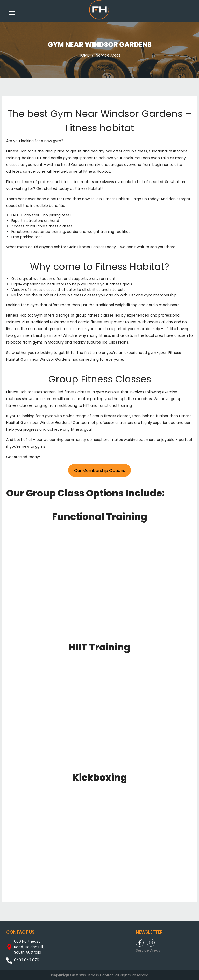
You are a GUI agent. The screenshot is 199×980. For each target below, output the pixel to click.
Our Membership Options (100, 470)
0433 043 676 (27, 960)
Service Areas (108, 55)
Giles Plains (118, 342)
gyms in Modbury (48, 342)
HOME (84, 55)
